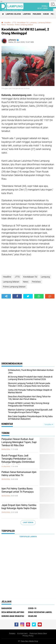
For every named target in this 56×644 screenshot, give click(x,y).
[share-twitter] (28, 296)
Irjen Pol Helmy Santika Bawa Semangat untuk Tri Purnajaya (18, 490)
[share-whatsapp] (39, 296)
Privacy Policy (28, 636)
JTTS (14, 23)
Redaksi (12, 633)
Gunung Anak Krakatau (13, 616)
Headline (7, 23)
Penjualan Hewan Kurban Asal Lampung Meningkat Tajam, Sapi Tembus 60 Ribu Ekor (19, 442)
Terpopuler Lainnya (28, 537)
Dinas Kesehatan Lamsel (40, 612)
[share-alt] (6, 296)
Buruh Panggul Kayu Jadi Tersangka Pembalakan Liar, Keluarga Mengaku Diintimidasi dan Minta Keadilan (18, 460)
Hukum (46, 14)
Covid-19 (32, 608)
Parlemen (37, 14)
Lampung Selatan (13, 14)
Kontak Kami (22, 633)
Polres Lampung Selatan (24, 25)
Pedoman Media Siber (38, 633)
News (4, 25)
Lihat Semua (28, 523)
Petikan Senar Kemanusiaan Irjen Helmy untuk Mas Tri (19, 474)
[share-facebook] (17, 296)
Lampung (27, 14)
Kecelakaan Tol (23, 23)
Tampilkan (49, 425)
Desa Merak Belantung (13, 612)
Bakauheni (7, 608)
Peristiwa (10, 25)
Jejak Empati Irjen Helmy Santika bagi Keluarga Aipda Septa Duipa (19, 507)
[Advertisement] (28, 328)
